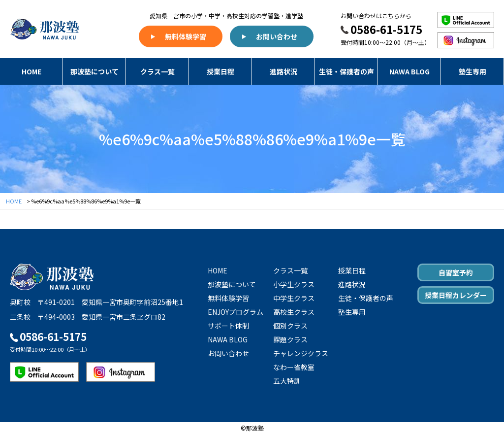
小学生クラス (294, 284)
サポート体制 (228, 326)
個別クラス (290, 326)
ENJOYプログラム (236, 312)
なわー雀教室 (294, 367)
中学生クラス (294, 298)
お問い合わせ (277, 36)
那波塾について (94, 71)
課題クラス (290, 339)
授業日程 (220, 71)
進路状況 (283, 71)
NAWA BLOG (409, 71)
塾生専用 (472, 71)
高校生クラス (294, 312)
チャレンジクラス (301, 353)
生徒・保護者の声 (346, 71)
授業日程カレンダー (456, 295)
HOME (31, 71)
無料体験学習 (186, 36)
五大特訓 (287, 381)
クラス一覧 (157, 71)
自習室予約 (456, 272)
